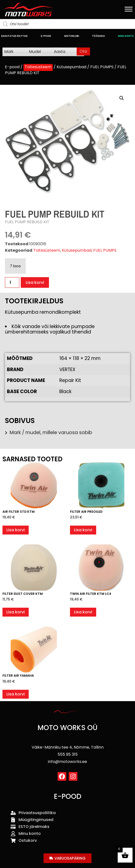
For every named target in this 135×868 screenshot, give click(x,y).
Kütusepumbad (71, 67)
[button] (122, 98)
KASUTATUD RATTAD (14, 36)
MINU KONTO (126, 36)
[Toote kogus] (12, 282)
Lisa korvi (35, 282)
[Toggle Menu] (129, 9)
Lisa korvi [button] (16, 530)
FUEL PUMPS (102, 67)
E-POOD (46, 36)
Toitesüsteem (38, 67)
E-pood (12, 67)
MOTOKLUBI (72, 36)
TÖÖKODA (98, 36)
